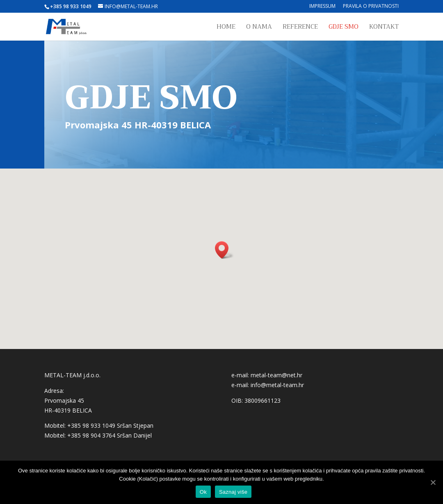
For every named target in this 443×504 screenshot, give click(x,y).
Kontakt (384, 28)
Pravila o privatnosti (371, 7)
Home (226, 28)
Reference (300, 28)
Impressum (322, 7)
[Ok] (433, 482)
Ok (203, 492)
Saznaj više (233, 492)
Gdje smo (344, 28)
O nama (259, 28)
